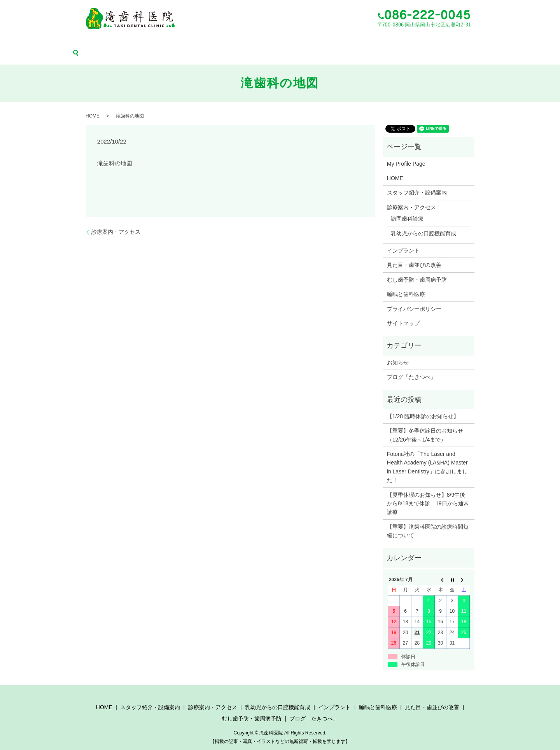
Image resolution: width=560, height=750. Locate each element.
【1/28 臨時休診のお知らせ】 (423, 405)
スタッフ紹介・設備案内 (109, 42)
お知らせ (398, 351)
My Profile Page (406, 152)
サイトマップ (403, 312)
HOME (70, 42)
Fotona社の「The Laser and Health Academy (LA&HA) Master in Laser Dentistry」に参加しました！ (427, 456)
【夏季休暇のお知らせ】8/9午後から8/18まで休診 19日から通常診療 (428, 492)
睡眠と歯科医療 (303, 42)
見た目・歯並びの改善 (349, 42)
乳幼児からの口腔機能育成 (218, 42)
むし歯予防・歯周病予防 (405, 42)
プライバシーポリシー (414, 297)
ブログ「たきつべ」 (458, 42)
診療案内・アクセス (162, 42)
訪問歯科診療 (407, 207)
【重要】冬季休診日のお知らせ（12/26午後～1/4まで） (425, 424)
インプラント (266, 42)
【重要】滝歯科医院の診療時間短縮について (428, 519)
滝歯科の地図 (115, 152)
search (492, 42)
